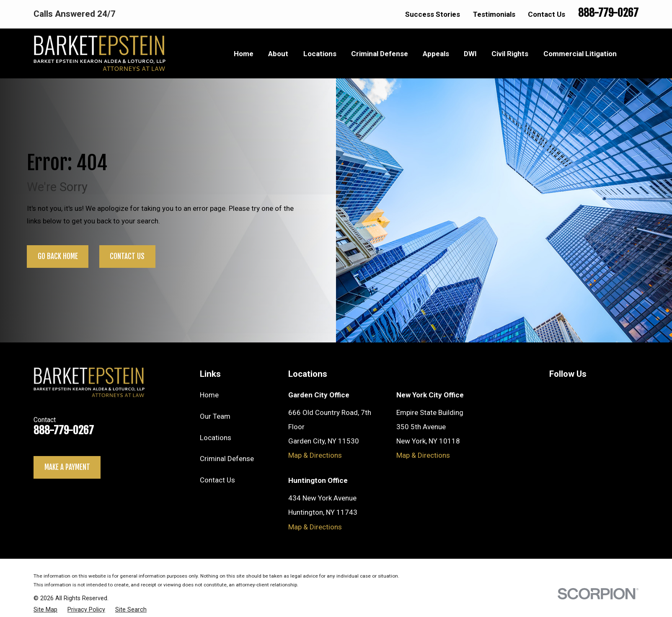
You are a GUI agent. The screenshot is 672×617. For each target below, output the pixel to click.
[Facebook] (616, 393)
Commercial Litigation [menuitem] (580, 54)
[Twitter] (575, 393)
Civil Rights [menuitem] (510, 54)
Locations (216, 438)
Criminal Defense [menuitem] (380, 54)
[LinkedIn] (596, 393)
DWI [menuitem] (470, 54)
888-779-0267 (608, 13)
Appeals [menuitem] (436, 54)
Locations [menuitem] (320, 54)
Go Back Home (58, 256)
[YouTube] (554, 393)
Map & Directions (315, 455)
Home (209, 395)
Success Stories (433, 14)
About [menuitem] (278, 54)
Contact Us (547, 14)
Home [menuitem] (244, 54)
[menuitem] (45, 609)
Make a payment (67, 467)
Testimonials (494, 14)
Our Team (215, 416)
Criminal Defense (227, 459)
